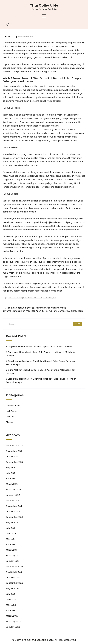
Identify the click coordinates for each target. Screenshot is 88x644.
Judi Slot (10, 417)
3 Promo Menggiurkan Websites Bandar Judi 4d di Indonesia (34, 308)
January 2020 (13, 627)
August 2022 (12, 468)
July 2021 (10, 528)
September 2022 (15, 462)
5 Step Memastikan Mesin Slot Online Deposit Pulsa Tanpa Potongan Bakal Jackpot (41, 363)
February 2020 (13, 621)
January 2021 (13, 561)
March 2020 (12, 616)
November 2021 (14, 506)
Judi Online (12, 411)
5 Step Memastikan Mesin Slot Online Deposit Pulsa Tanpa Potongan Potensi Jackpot (41, 381)
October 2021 (13, 512)
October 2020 (13, 577)
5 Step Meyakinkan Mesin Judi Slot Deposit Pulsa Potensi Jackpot (39, 347)
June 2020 (11, 599)
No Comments (25, 37)
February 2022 (13, 490)
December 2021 (14, 501)
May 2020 (11, 605)
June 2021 (11, 534)
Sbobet (10, 422)
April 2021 (11, 544)
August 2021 (12, 523)
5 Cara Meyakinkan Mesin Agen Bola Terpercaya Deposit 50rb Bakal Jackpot (41, 354)
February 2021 (13, 555)
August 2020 (12, 588)
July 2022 (11, 473)
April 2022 (11, 479)
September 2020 (15, 583)
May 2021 (11, 539)
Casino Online (13, 406)
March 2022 (12, 484)
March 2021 (12, 550)
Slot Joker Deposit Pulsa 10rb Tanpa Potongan (32, 297)
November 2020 (14, 572)
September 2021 (14, 517)
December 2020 (14, 566)
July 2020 (11, 594)
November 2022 (14, 451)
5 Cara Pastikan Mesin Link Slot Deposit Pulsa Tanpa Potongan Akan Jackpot (41, 372)
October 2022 (13, 457)
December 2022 (14, 446)
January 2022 (13, 495)
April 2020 (11, 610)
